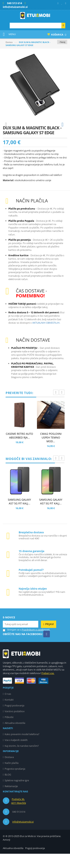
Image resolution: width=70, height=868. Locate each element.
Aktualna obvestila (15, 737)
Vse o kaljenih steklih (16, 754)
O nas (8, 708)
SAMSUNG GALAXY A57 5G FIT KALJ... (19, 516)
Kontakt (9, 714)
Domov (9, 42)
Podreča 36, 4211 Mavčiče (19, 815)
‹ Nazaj (62, 42)
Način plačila (12, 777)
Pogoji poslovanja (14, 720)
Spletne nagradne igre (17, 795)
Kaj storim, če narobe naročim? (22, 760)
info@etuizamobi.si (23, 836)
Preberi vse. (48, 687)
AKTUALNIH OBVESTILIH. (46, 337)
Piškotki (9, 731)
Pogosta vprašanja (15, 783)
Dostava (9, 771)
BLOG (8, 789)
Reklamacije (11, 800)
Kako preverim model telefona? (22, 748)
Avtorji (6, 854)
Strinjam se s (12, 644)
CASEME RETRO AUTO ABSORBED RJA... (19, 450)
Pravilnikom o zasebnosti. (36, 644)
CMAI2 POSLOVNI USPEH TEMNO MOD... (51, 452)
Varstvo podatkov (15, 726)
